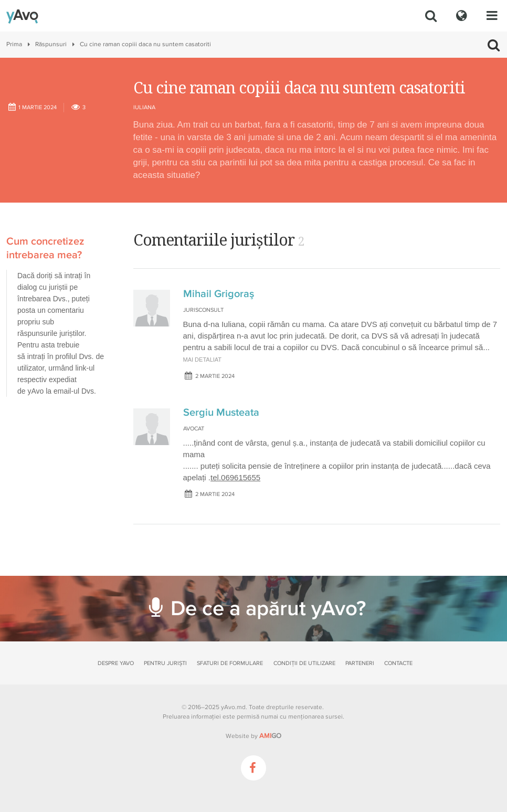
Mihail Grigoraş (219, 294)
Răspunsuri (51, 44)
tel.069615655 (235, 477)
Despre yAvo (116, 663)
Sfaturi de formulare (230, 663)
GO (270, 736)
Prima (14, 44)
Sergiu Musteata (221, 413)
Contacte (398, 663)
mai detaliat (203, 360)
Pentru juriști (165, 663)
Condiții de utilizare (304, 663)
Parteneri (360, 663)
